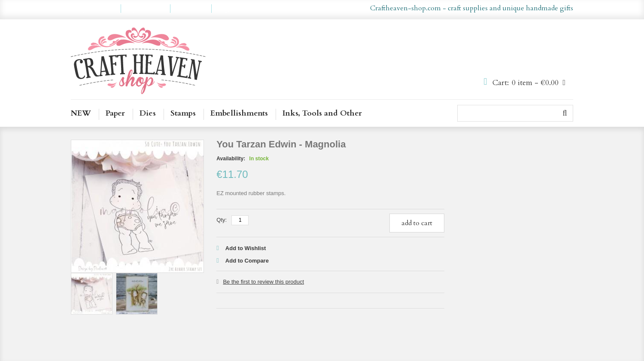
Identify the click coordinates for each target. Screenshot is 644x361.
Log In (227, 9)
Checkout (191, 9)
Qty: (222, 220)
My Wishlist (146, 9)
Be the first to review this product (263, 282)
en (310, 9)
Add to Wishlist (246, 248)
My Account (96, 9)
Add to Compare (247, 261)
